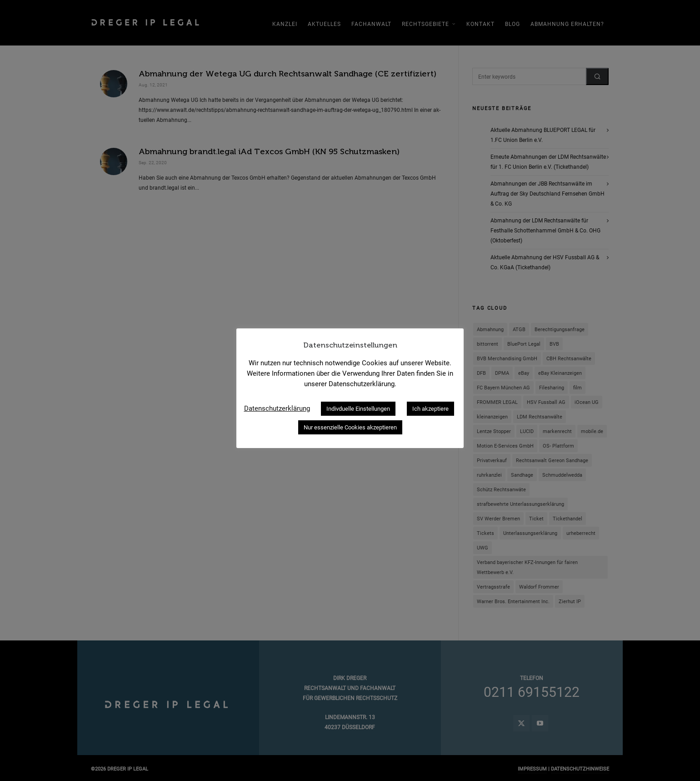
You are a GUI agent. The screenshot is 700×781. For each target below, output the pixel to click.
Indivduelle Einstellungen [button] (358, 409)
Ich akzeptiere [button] (430, 409)
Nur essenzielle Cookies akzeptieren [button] (350, 427)
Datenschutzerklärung (277, 408)
